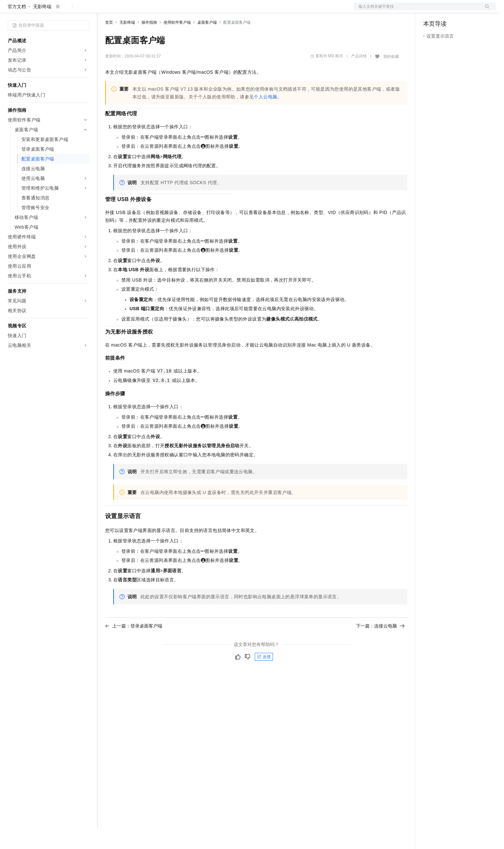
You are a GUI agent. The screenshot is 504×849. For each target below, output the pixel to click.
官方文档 (17, 27)
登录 (485, 10)
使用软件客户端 (177, 43)
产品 (84, 10)
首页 (109, 43)
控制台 (446, 10)
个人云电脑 (265, 118)
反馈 (264, 678)
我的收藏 (391, 77)
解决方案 (104, 10)
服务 (191, 10)
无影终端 (42, 27)
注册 (461, 10)
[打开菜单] (10, 10)
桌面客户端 (207, 43)
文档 (417, 10)
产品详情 (359, 77)
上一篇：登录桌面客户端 (134, 647)
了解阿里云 (214, 10)
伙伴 (176, 10)
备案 (430, 10)
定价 (140, 10)
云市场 (158, 10)
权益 (125, 10)
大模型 (67, 10)
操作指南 (149, 43)
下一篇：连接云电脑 (380, 647)
